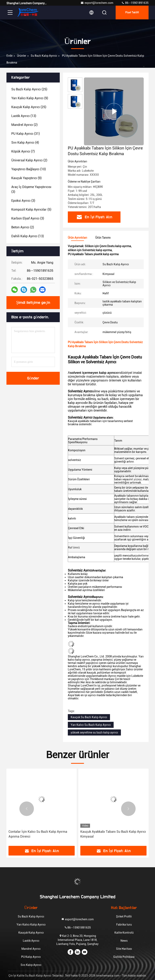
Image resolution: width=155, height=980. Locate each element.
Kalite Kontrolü (124, 933)
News (124, 941)
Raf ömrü (74, 547)
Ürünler (22, 56)
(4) (25, 143)
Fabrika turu (124, 925)
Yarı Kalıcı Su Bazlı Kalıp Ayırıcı (91, 725)
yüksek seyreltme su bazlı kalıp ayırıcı (94, 732)
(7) (23, 151)
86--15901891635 (135, 3)
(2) (24, 125)
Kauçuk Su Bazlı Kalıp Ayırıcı (89, 717)
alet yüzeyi (135, 479)
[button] (27, 809)
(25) (29, 89)
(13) (24, 116)
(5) (31, 209)
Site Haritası (124, 949)
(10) (29, 169)
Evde (9, 56)
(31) (26, 134)
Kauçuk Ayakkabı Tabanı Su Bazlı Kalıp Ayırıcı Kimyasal (113, 834)
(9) (30, 98)
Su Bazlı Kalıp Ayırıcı (44, 56)
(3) (31, 189)
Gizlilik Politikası (124, 957)
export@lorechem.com (97, 3)
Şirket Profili (124, 916)
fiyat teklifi (132, 13)
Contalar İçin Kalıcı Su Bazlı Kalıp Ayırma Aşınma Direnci (38, 834)
